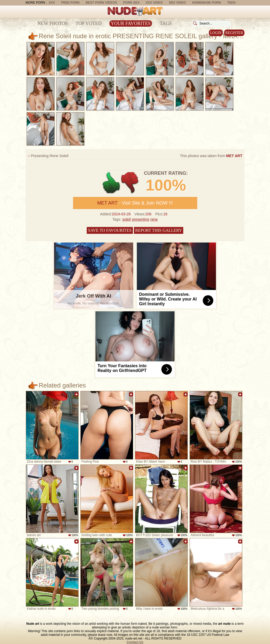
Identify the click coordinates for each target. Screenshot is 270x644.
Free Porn (70, 3)
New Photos (53, 23)
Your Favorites (131, 23)
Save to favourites (110, 230)
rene (154, 219)
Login (216, 33)
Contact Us (135, 642)
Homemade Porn (207, 3)
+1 (111, 183)
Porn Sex (131, 3)
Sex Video (177, 3)
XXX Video (154, 3)
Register (234, 33)
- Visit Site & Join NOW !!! (135, 203)
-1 (130, 183)
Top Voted (89, 23)
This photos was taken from (211, 156)
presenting (140, 219)
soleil (127, 219)
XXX (52, 3)
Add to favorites (76, 394)
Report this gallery (159, 230)
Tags (166, 23)
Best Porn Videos (101, 3)
